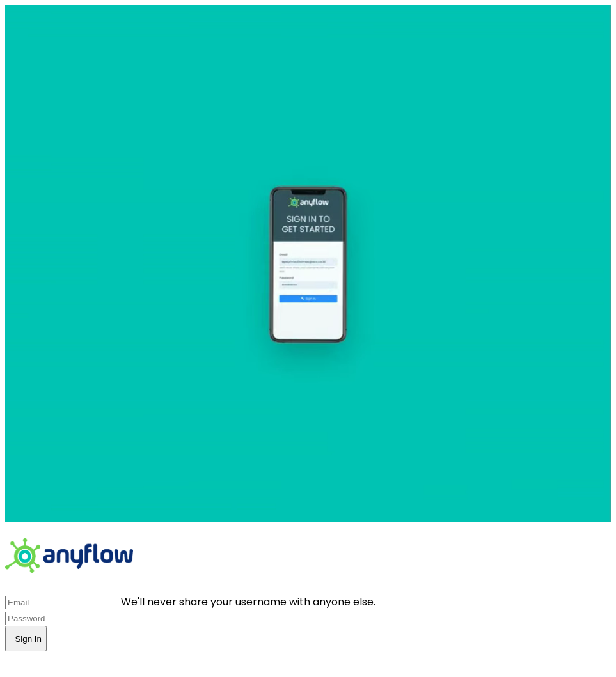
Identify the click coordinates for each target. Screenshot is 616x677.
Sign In (26, 639)
